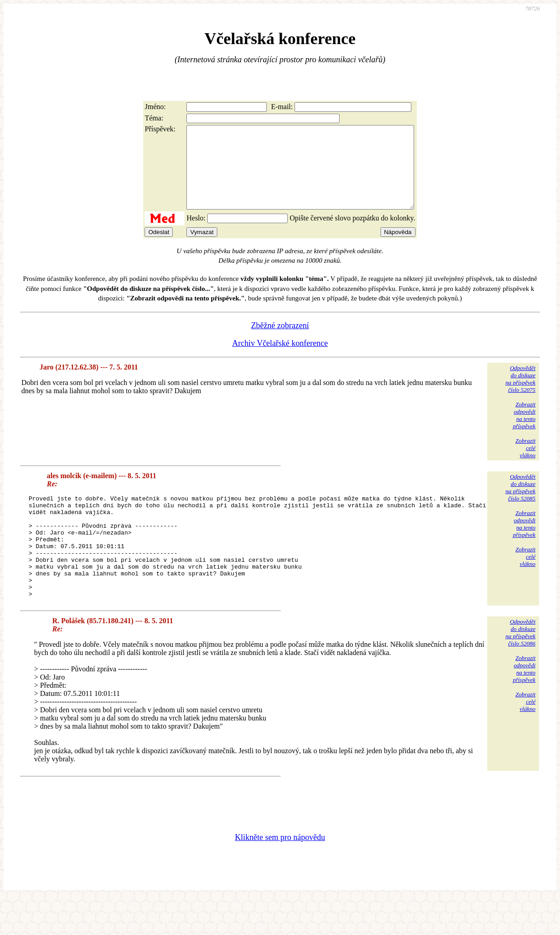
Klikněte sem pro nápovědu (280, 874)
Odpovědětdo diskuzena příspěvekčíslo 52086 (520, 669)
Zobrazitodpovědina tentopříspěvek (524, 432)
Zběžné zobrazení (280, 342)
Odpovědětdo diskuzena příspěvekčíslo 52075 (520, 395)
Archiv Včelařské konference (280, 360)
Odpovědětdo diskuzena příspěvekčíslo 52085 (520, 504)
